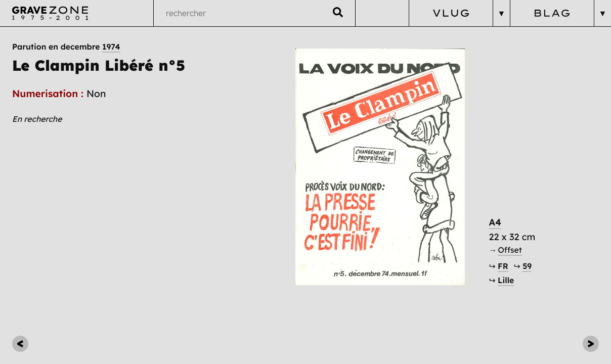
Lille (506, 280)
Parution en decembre (66, 47)
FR (503, 266)
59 (527, 266)
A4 (495, 222)
